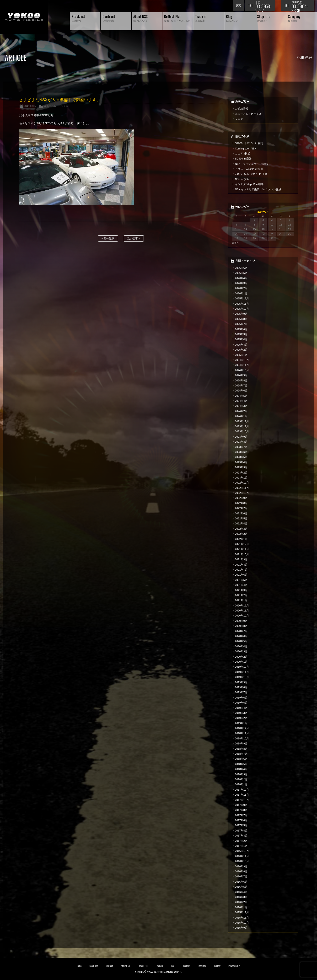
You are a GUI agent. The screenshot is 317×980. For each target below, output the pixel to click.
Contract (109, 966)
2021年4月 (241, 585)
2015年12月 (242, 912)
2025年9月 (241, 314)
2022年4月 (241, 523)
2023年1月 (241, 478)
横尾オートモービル (24, 17)
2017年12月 (242, 790)
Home (79, 966)
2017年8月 (241, 810)
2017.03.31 (30, 106)
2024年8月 (241, 380)
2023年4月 (241, 462)
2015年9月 (241, 928)
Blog (172, 966)
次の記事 (134, 239)
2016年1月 (241, 907)
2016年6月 (241, 882)
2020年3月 (241, 651)
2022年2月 (241, 534)
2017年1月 (241, 846)
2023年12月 (242, 421)
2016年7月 (241, 876)
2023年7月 (241, 447)
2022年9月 (241, 498)
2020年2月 (241, 657)
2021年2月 (241, 595)
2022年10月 (242, 493)
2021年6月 (241, 575)
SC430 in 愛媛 (243, 159)
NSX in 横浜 (242, 179)
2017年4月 (241, 831)
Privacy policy (234, 966)
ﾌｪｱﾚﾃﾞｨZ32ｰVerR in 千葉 (251, 174)
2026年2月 (241, 288)
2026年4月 (241, 278)
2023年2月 (241, 473)
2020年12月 (242, 606)
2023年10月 (242, 431)
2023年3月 (241, 467)
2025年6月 (241, 329)
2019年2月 (241, 718)
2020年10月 (242, 616)
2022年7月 (241, 508)
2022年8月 (241, 503)
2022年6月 (241, 513)
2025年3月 (241, 345)
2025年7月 (241, 324)
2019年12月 (242, 667)
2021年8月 (241, 565)
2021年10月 (242, 554)
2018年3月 (241, 774)
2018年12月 (242, 728)
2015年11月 (242, 918)
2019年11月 (242, 672)
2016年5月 (241, 887)
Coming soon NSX (246, 149)
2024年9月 (241, 375)
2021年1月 (241, 600)
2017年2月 (241, 841)
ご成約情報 (242, 109)
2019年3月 (241, 713)
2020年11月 (242, 611)
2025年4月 (241, 339)
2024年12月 (242, 360)
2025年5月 (241, 334)
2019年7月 (241, 692)
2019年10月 (242, 677)
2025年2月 (241, 350)
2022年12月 (242, 483)
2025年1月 (241, 355)
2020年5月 (241, 641)
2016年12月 (242, 851)
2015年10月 (242, 923)
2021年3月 (241, 590)
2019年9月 (241, 682)
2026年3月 (241, 283)
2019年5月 (241, 703)
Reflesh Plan (143, 966)
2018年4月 (241, 769)
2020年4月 (241, 646)
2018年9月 (241, 743)
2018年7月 (241, 754)
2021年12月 (242, 544)
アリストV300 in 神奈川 (249, 169)
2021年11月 (242, 549)
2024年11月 (242, 365)
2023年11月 (242, 426)
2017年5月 (241, 825)
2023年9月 (241, 437)
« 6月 (235, 243)
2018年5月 (241, 764)
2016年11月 (242, 856)
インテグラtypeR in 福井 (249, 184)
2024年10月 (242, 370)
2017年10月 (242, 800)
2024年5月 (241, 396)
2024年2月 (241, 411)
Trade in (159, 966)
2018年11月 (242, 733)
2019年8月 (241, 687)
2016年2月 (241, 902)
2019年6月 (241, 698)
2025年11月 (242, 304)
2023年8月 (241, 442)
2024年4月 (241, 401)
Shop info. (202, 966)
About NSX (125, 966)
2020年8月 (241, 626)
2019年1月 (241, 723)
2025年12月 (242, 298)
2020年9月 (241, 621)
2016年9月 (241, 866)
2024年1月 (241, 416)
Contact (217, 966)
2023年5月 (241, 457)
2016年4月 (241, 892)
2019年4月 (241, 708)
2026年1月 (241, 293)
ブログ (239, 119)
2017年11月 (242, 795)
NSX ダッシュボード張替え (252, 164)
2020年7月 (241, 631)
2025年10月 (242, 309)
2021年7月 (241, 570)
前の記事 (108, 239)
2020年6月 (241, 636)
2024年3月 (241, 406)
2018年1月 (241, 784)
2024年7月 (241, 385)
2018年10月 (242, 738)
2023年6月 (241, 452)
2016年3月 (241, 897)
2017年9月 (241, 805)
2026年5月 (241, 273)
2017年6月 (241, 820)
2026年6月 (241, 268)
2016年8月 (241, 871)
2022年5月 (241, 518)
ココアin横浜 (243, 154)
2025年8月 (241, 319)
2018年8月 (241, 749)
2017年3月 (241, 836)
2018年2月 (241, 779)
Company (186, 966)
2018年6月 (241, 759)
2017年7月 (241, 815)
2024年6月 (241, 391)
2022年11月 (242, 488)
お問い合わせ (239, 6)
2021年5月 (241, 580)
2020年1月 (241, 662)
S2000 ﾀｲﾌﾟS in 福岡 (249, 143)
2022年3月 (241, 529)
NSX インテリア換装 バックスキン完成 (258, 189)
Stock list (94, 966)
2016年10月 (242, 861)
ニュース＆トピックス (56, 106)
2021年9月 (241, 559)
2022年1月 (241, 539)
